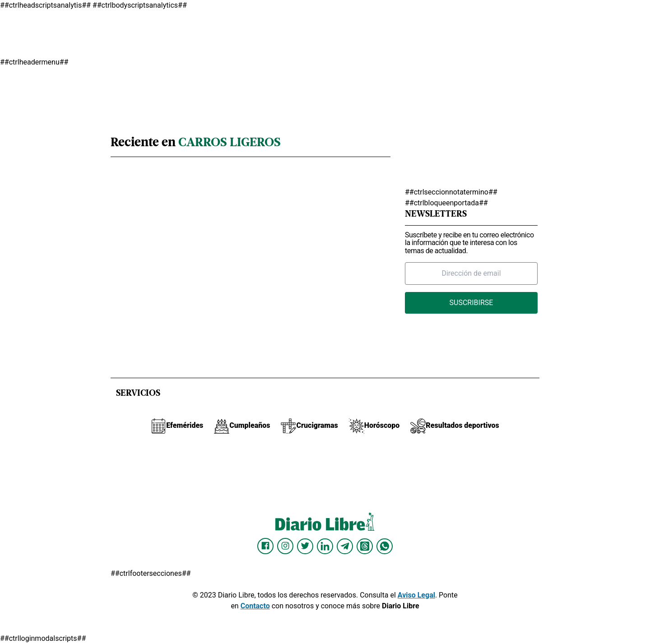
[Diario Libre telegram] (345, 546)
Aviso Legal (416, 595)
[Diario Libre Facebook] (265, 546)
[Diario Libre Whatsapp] (385, 546)
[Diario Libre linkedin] (325, 546)
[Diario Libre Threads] (365, 546)
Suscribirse (471, 303)
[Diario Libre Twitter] (305, 546)
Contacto (255, 606)
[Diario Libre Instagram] (285, 546)
